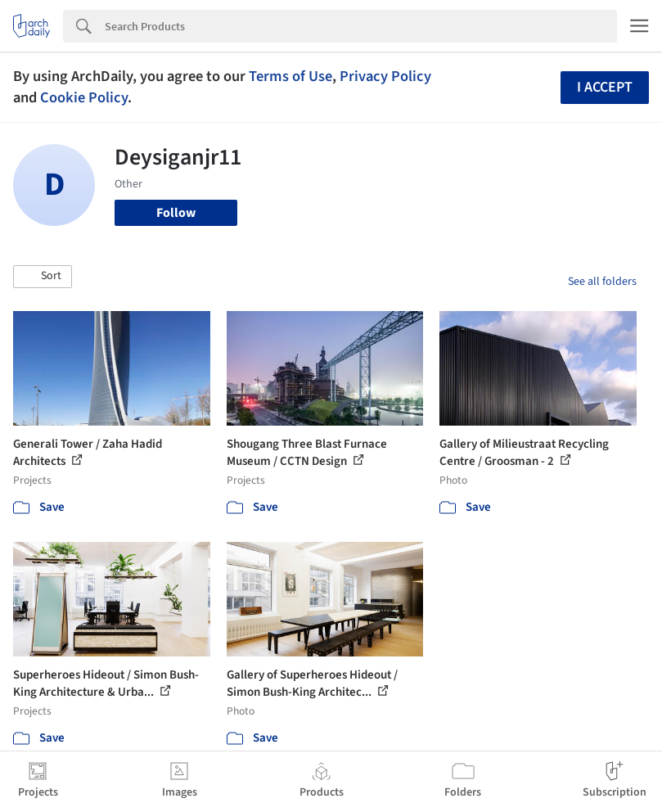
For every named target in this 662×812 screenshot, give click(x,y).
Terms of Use (290, 76)
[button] (43, 277)
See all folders (602, 282)
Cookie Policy (84, 97)
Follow (176, 213)
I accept (605, 87)
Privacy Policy (385, 76)
